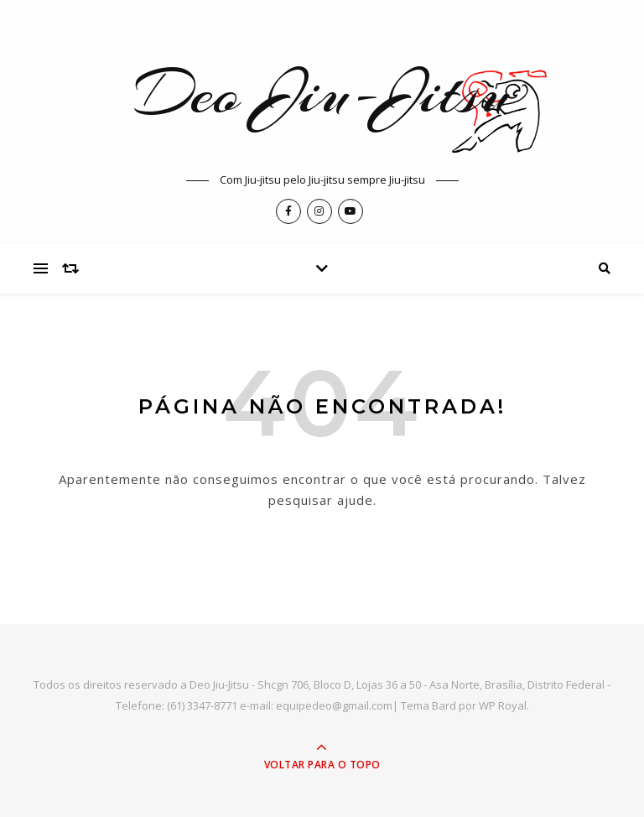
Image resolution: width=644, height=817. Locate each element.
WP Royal (503, 705)
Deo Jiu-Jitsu (322, 93)
